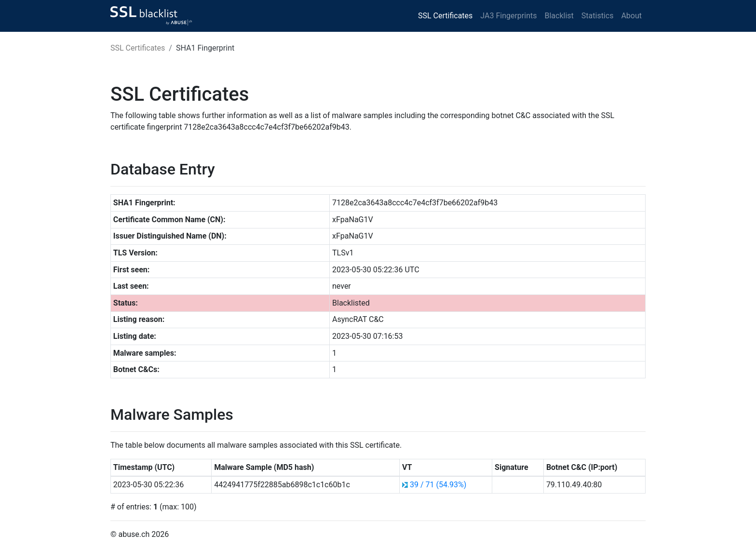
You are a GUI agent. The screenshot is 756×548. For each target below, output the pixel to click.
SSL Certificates (445, 16)
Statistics (598, 16)
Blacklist (559, 16)
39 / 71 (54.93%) (438, 485)
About (631, 16)
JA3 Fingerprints (508, 16)
